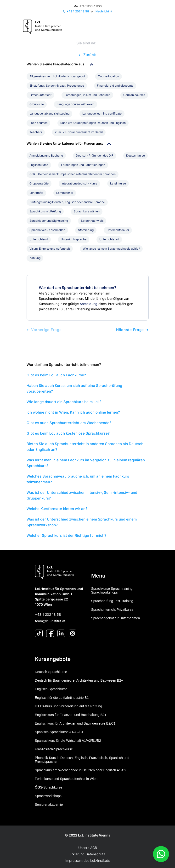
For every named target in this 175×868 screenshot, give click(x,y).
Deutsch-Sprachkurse (51, 672)
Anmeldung (89, 304)
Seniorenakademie (49, 805)
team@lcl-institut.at (50, 621)
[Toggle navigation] (147, 27)
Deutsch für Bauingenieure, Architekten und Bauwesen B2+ (79, 680)
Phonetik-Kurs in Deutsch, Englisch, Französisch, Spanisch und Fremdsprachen (82, 760)
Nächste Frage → (132, 330)
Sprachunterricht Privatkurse (112, 610)
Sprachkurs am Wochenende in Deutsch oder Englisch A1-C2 (81, 770)
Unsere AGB (88, 848)
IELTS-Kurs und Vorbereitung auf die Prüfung (69, 706)
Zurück (87, 55)
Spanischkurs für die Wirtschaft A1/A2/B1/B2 (68, 741)
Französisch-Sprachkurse (54, 749)
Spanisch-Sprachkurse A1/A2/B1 (59, 732)
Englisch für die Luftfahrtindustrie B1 (62, 698)
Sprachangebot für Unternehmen (116, 618)
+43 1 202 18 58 (48, 614)
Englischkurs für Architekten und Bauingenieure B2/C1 (75, 723)
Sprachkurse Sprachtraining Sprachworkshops (112, 590)
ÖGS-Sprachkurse (49, 787)
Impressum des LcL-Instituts (87, 860)
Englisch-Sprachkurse (51, 689)
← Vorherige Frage (44, 330)
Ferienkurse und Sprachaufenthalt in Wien (66, 779)
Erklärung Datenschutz (87, 854)
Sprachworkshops (48, 796)
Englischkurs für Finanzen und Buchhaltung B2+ (71, 715)
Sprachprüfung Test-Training (112, 601)
